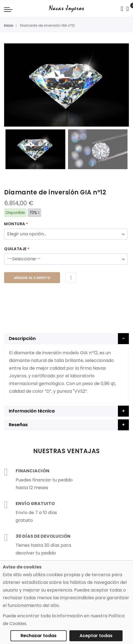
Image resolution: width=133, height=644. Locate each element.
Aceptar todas (96, 636)
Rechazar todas (39, 636)
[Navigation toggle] (8, 9)
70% (34, 213)
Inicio (9, 25)
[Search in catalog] (122, 9)
